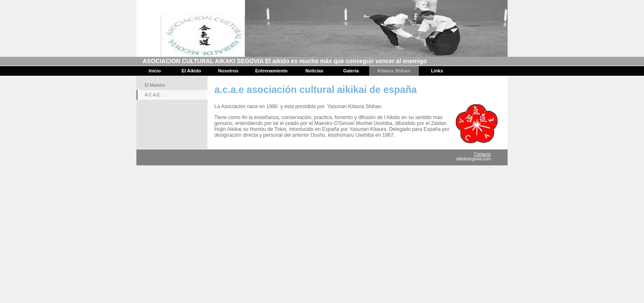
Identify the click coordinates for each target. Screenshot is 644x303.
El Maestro (155, 85)
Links (437, 71)
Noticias (314, 71)
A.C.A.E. (153, 95)
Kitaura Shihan (394, 71)
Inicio (155, 71)
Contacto (482, 154)
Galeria (351, 71)
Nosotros (228, 71)
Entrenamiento (271, 71)
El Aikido (191, 71)
